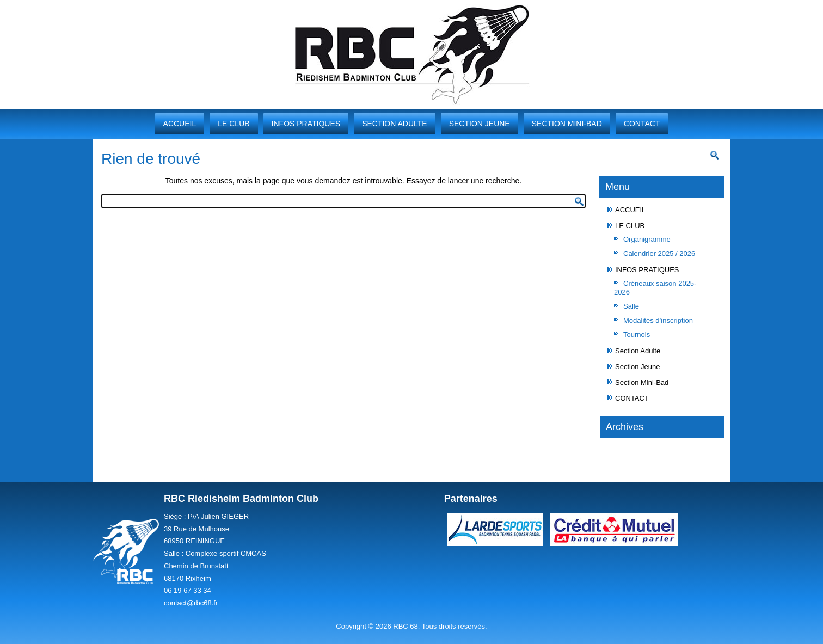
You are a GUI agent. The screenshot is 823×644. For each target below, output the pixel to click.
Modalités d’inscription (658, 320)
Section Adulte (395, 124)
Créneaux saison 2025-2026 (655, 288)
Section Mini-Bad (567, 124)
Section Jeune (480, 124)
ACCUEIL (180, 124)
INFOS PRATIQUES (306, 124)
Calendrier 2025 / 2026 (659, 253)
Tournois (637, 335)
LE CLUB (234, 124)
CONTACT (642, 124)
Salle (631, 306)
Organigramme (647, 239)
